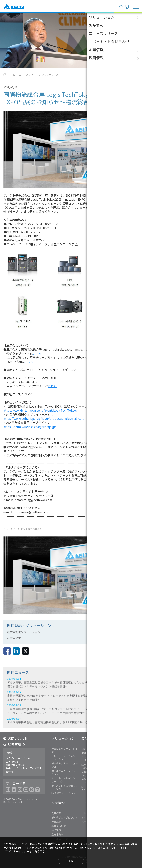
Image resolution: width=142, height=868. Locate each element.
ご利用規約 (12, 762)
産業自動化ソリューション (65, 750)
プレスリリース (50, 75)
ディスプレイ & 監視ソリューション (65, 787)
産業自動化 (87, 772)
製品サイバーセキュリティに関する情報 (24, 770)
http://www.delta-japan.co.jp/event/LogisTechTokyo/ (40, 410)
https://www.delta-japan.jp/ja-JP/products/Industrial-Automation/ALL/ (52, 418)
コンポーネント (90, 749)
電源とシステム (90, 753)
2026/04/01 (71, 706)
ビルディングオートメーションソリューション (93, 779)
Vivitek (114, 757)
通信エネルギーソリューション (65, 772)
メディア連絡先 (90, 822)
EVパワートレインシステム (92, 766)
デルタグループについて (65, 818)
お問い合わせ (16, 738)
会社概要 (56, 813)
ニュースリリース (28, 75)
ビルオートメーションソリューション (65, 758)
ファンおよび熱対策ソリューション (92, 759)
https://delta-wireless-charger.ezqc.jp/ (30, 427)
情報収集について (15, 765)
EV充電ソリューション (64, 793)
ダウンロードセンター (124, 817)
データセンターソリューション (65, 765)
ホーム (11, 75)
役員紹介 (56, 822)
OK (71, 861)
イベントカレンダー (92, 818)
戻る (125, 655)
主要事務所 (57, 834)
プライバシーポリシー (18, 758)
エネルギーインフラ (121, 749)
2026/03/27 (71, 720)
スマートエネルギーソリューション (65, 780)
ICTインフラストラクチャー (93, 788)
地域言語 (14, 744)
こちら (37, 354)
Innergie (115, 753)
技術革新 (56, 830)
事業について (59, 826)
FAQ (114, 821)
